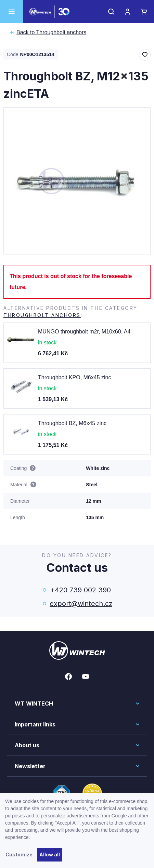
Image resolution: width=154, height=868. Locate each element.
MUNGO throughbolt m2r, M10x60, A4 (84, 332)
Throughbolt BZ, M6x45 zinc (72, 423)
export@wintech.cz (80, 604)
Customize (19, 854)
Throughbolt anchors (51, 32)
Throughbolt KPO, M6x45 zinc (74, 377)
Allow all (50, 854)
